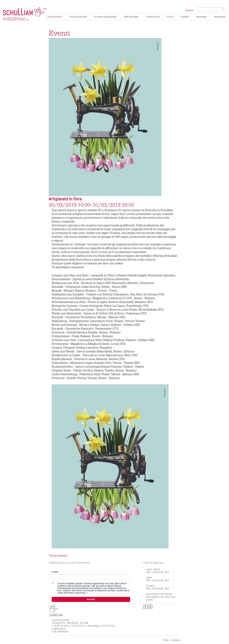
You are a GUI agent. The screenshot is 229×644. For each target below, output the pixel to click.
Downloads (220, 17)
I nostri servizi (153, 17)
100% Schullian (131, 17)
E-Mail (55, 572)
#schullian (202, 17)
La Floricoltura (55, 17)
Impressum (175, 640)
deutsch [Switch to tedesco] (189, 10)
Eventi (170, 17)
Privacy (166, 640)
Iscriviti (91, 599)
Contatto (185, 17)
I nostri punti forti (78, 17)
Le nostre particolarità (105, 17)
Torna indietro (58, 556)
